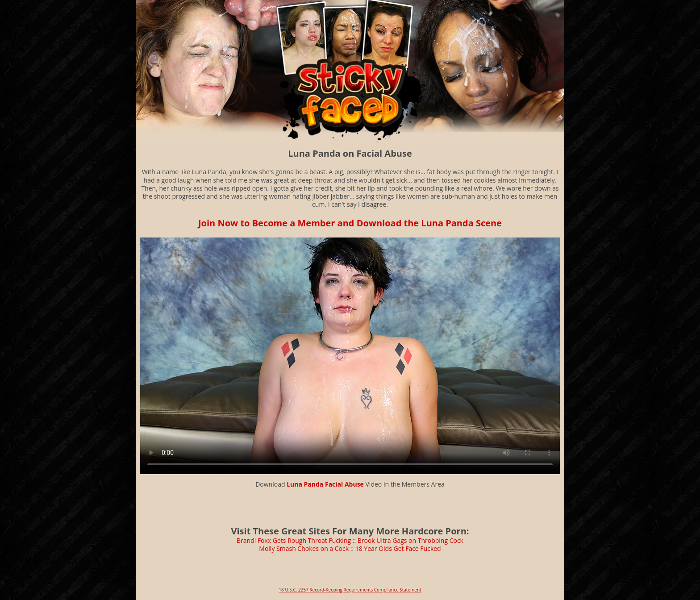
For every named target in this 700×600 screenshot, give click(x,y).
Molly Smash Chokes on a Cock (304, 548)
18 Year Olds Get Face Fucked (398, 548)
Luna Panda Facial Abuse (325, 484)
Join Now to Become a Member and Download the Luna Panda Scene (350, 223)
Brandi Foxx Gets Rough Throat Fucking (294, 540)
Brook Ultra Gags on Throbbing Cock (410, 540)
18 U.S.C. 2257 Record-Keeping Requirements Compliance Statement (350, 590)
